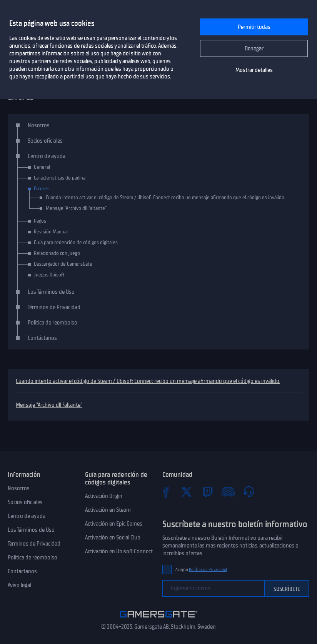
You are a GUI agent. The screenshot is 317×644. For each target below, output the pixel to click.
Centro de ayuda (47, 156)
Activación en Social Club (113, 537)
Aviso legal (19, 585)
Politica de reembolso (53, 323)
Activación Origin (104, 496)
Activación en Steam (108, 510)
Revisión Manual (51, 232)
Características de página (60, 178)
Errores (42, 189)
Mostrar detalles (254, 70)
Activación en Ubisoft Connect (119, 551)
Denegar (254, 48)
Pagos (40, 221)
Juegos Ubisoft (49, 275)
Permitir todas (254, 27)
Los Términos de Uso (51, 292)
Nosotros (39, 125)
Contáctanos (42, 338)
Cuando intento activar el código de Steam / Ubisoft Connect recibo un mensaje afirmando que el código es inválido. (148, 381)
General (42, 167)
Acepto (201, 570)
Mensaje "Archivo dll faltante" (49, 405)
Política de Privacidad (208, 570)
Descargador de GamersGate (63, 264)
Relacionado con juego (57, 253)
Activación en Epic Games (114, 524)
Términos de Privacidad (54, 307)
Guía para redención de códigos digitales (76, 242)
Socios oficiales (45, 141)
